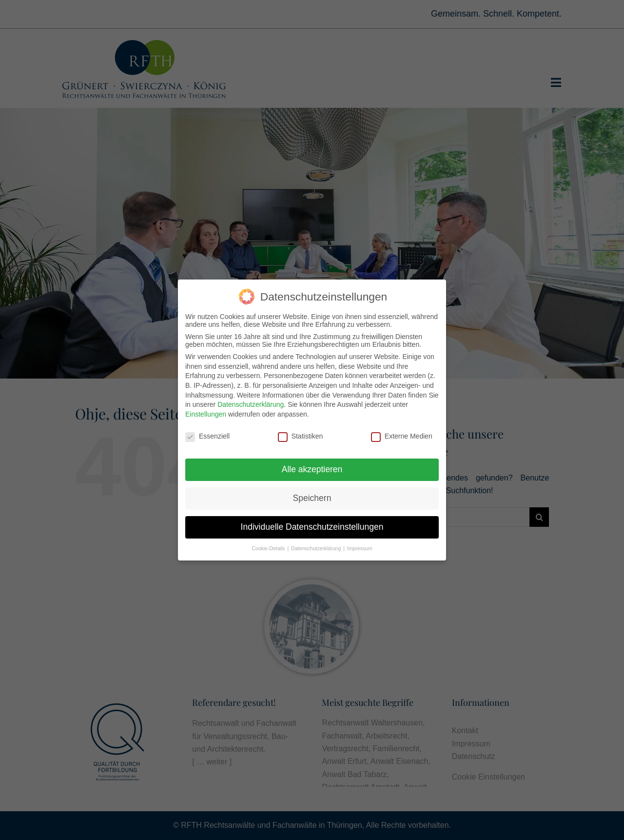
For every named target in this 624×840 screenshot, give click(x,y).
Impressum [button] (360, 547)
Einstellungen (206, 412)
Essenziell (207, 434)
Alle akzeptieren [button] (312, 468)
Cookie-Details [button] (269, 547)
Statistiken (301, 434)
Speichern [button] (312, 497)
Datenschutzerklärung (251, 403)
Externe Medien (402, 434)
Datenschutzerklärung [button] (317, 547)
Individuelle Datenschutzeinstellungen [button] (312, 525)
